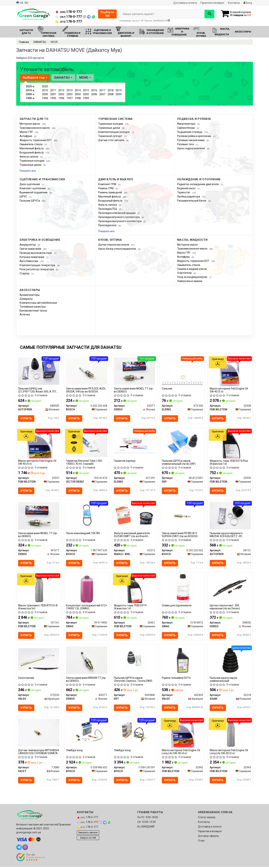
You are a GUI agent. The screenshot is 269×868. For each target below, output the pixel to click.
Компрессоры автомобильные (38, 303)
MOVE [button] (85, 77)
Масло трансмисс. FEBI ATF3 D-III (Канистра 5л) (38, 607)
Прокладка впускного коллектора (119, 217)
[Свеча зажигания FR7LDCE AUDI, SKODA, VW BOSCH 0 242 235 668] (87, 371)
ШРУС (24, 197)
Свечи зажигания (31, 249)
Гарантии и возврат (210, 832)
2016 (94, 90)
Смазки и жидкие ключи (192, 269)
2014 (78, 90)
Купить (26, 418)
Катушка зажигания (32, 257)
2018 (111, 90)
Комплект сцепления (33, 188)
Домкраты (26, 299)
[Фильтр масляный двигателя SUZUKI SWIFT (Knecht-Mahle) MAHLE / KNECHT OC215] (134, 515)
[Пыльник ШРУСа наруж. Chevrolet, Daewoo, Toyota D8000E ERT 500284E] (134, 661)
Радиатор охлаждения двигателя (198, 184)
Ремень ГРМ (106, 188)
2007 (102, 94)
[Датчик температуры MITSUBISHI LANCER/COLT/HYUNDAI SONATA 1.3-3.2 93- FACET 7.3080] (39, 733)
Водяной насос (187, 188)
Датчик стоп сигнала (111, 140)
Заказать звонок (88, 833)
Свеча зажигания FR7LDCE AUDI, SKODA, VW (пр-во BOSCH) (86, 390)
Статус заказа (207, 818)
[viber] (25, 848)
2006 (94, 94)
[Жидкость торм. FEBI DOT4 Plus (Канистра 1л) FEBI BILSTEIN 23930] (230, 444)
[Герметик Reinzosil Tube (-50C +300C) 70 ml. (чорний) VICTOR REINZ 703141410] (87, 443)
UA (20, 3)
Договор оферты (208, 837)
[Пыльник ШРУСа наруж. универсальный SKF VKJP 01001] (182, 443)
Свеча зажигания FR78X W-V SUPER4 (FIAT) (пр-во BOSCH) (180, 535)
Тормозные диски (31, 165)
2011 (53, 90)
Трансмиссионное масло (35, 128)
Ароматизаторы (30, 295)
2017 (102, 90)
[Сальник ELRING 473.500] (182, 371)
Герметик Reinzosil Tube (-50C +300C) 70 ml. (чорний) (84, 462)
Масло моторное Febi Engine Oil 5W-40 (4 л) (37, 462)
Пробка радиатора (189, 197)
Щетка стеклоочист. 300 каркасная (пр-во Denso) (225, 607)
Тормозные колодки (32, 161)
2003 (70, 94)
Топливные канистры (33, 307)
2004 (78, 94)
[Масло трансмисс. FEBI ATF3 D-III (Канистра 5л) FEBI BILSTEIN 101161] (39, 589)
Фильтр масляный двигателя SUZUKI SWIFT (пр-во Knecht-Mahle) (132, 535)
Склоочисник (26, 679)
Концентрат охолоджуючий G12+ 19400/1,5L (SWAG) (86, 607)
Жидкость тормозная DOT (36, 140)
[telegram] (19, 848)
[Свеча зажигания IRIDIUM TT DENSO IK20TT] (87, 661)
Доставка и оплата (185, 3)
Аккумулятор (28, 245)
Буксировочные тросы (33, 311)
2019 (119, 90)
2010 (45, 90)
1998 (78, 98)
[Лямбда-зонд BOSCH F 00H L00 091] (134, 733)
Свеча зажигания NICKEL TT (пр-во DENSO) (134, 390)
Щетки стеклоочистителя (114, 245)
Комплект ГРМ (107, 184)
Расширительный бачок (192, 201)
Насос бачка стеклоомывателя (117, 249)
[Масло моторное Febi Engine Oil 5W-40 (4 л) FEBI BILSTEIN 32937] (39, 444)
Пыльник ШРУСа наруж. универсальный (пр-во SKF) (179, 462)
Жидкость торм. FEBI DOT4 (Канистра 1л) (130, 607)
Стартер (25, 273)
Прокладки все (108, 225)
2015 (86, 90)
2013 (70, 90)
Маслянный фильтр (32, 148)
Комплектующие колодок (114, 132)
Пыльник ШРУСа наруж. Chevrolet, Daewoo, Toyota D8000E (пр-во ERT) (134, 680)
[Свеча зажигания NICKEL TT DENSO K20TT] (134, 371)
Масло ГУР (26, 132)
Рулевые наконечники (191, 140)
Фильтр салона (29, 157)
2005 (86, 94)
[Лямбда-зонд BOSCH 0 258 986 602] (87, 733)
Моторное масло (30, 124)
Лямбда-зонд (74, 751)
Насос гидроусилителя (191, 148)
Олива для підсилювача (177, 606)
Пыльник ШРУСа (30, 201)
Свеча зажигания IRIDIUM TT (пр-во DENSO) (86, 680)
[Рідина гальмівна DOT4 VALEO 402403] (182, 661)
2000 (45, 94)
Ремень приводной (110, 192)
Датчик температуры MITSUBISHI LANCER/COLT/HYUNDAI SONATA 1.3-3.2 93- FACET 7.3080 (38, 752)
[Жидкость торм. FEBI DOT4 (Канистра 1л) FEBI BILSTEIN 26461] (134, 589)
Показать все (28, 171)
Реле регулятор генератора (37, 269)
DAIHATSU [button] (63, 77)
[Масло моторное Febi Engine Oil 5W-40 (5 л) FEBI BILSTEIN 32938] (230, 371)
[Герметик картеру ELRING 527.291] (134, 442)
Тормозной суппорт (110, 136)
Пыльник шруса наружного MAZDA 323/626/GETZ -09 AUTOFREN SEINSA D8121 (226, 535)
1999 (86, 98)
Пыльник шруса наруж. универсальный (224, 680)
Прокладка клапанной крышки (117, 213)
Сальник (167, 389)
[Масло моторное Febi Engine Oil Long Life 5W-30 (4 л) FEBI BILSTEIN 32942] (182, 734)
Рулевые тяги (186, 144)
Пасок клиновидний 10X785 (83, 534)
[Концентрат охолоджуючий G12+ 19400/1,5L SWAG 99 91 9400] (87, 589)
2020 (45, 86)
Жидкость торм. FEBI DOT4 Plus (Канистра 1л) (229, 462)
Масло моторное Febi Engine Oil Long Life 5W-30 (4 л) (181, 752)
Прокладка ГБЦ (108, 209)
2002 (61, 94)
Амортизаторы (187, 124)
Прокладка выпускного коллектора (120, 221)
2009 (119, 94)
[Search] (209, 14)
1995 (53, 98)
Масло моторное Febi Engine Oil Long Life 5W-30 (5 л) (229, 752)
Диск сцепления (30, 184)
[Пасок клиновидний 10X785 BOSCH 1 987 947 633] (87, 516)
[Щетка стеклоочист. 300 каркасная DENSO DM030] (230, 588)
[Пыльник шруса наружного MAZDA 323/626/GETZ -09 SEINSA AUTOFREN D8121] (230, 516)
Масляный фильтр (110, 197)
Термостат (184, 192)
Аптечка (25, 314)
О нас (201, 842)
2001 (53, 94)
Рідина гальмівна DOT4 (176, 679)
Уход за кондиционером (192, 277)
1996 (61, 98)
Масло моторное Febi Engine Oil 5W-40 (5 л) (229, 390)
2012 (61, 90)
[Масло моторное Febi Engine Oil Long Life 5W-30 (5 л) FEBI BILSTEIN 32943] (230, 734)
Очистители (185, 273)
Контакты (234, 3)
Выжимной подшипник (34, 192)
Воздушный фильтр (32, 152)
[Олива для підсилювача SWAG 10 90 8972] (182, 589)
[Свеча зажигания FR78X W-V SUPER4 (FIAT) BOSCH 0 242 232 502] (182, 516)
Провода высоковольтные (36, 253)
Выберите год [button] (35, 77)
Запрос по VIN (88, 839)
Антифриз (26, 136)
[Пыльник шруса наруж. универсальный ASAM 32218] (230, 661)
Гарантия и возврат (212, 3)
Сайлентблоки (186, 128)
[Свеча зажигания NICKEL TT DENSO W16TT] (39, 516)
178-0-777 (69, 12)
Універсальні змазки (190, 281)
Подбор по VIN (107, 14)
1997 (70, 98)
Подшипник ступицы (190, 132)
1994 (45, 98)
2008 (111, 94)
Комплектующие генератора (38, 265)
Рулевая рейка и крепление (194, 136)
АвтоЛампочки (29, 261)
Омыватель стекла (31, 144)
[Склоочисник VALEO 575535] (39, 660)
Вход (248, 3)
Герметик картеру (125, 461)
